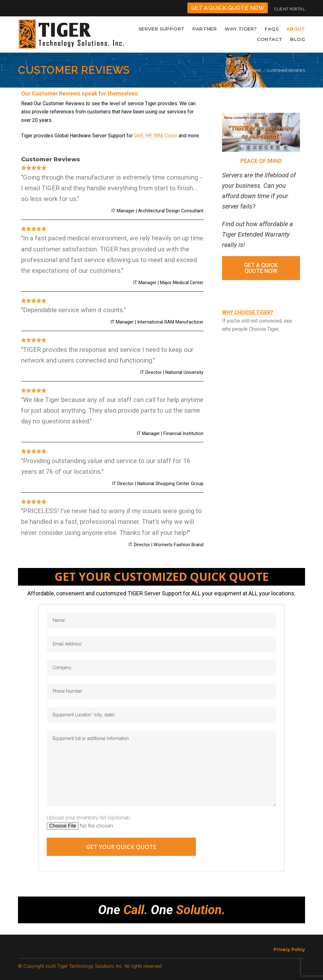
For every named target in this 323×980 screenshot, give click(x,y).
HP (148, 137)
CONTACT (271, 40)
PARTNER (208, 29)
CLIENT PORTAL (290, 9)
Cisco (171, 137)
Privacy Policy (289, 949)
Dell (138, 137)
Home (256, 72)
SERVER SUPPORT (167, 29)
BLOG (298, 40)
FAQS (273, 29)
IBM (158, 137)
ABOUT (296, 29)
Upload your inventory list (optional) (88, 819)
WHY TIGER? (243, 29)
